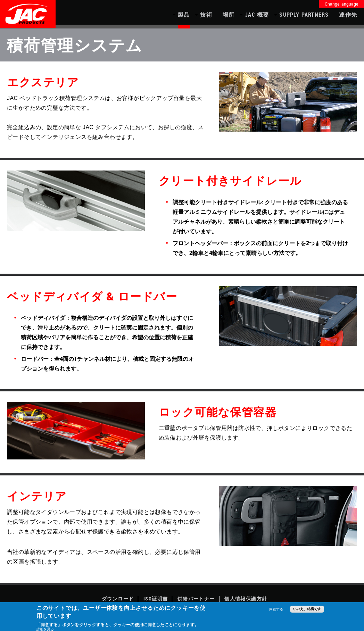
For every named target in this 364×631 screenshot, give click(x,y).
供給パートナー (196, 599)
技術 (206, 15)
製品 (184, 15)
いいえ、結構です (307, 609)
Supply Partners (304, 15)
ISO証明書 (156, 599)
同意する (276, 609)
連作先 (348, 15)
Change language (341, 4)
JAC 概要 (257, 15)
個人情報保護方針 (246, 599)
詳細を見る (45, 629)
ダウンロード (118, 599)
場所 (229, 15)
